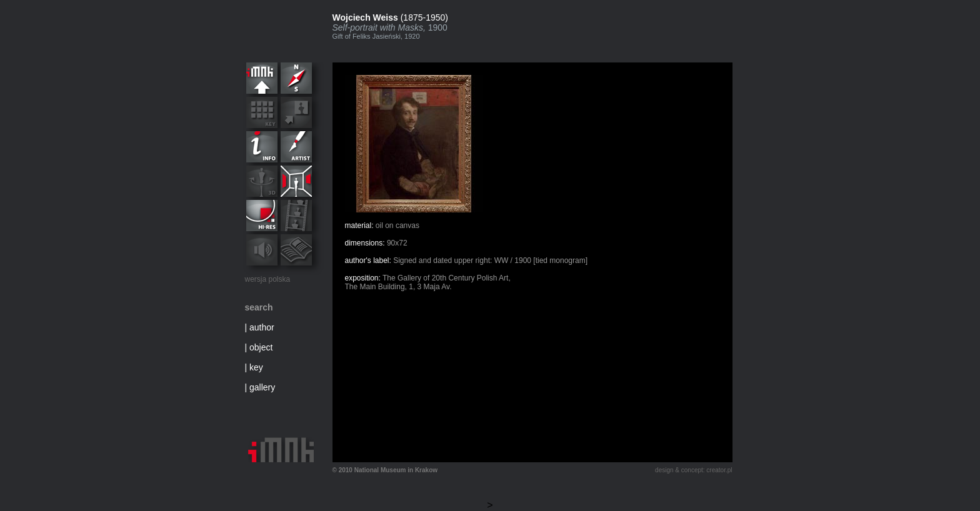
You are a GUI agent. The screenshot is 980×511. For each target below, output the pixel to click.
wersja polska (268, 279)
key (256, 367)
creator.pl (719, 470)
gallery (262, 387)
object (261, 347)
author (262, 327)
